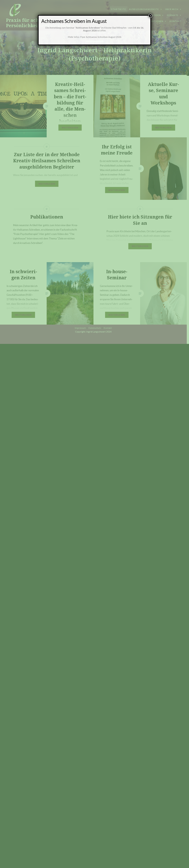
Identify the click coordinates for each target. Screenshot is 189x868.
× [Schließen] (150, 16)
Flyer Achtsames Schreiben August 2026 (101, 37)
